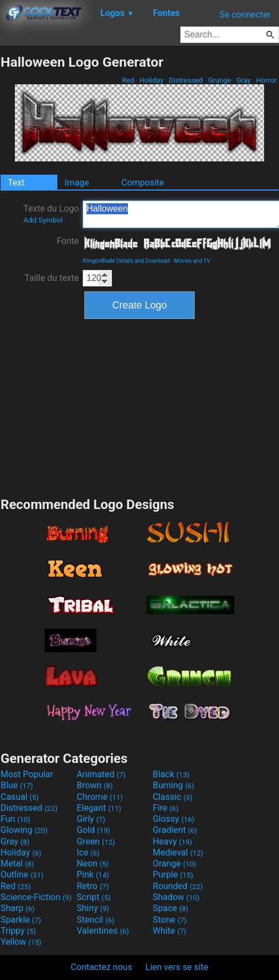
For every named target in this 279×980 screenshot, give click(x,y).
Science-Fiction (36, 897)
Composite (143, 183)
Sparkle (21, 920)
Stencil (95, 920)
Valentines (103, 931)
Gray (244, 80)
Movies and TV (192, 261)
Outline (22, 875)
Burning (173, 785)
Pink (93, 875)
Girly (91, 819)
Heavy (172, 841)
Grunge (219, 80)
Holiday (152, 80)
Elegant (99, 808)
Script (94, 897)
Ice (88, 852)
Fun (15, 819)
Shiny (93, 908)
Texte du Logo (51, 214)
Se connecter (245, 15)
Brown (95, 785)
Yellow (21, 942)
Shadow (176, 897)
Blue (17, 785)
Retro (93, 886)
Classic (173, 797)
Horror (266, 80)
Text (16, 183)
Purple (173, 875)
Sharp (18, 908)
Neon (93, 863)
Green (96, 841)
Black (171, 774)
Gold (93, 830)
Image (77, 183)
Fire (166, 808)
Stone (170, 920)
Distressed (186, 80)
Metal (17, 863)
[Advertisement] (139, 407)
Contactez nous (101, 967)
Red (128, 80)
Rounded (178, 886)
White (170, 931)
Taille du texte (52, 278)
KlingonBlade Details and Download (126, 261)
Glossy (174, 819)
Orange (175, 863)
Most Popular (27, 774)
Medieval (178, 852)
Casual (20, 797)
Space (170, 908)
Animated (101, 774)
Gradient (175, 830)
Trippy (18, 931)
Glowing (24, 830)
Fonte (68, 241)
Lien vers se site (177, 967)
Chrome (100, 797)
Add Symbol (43, 220)
